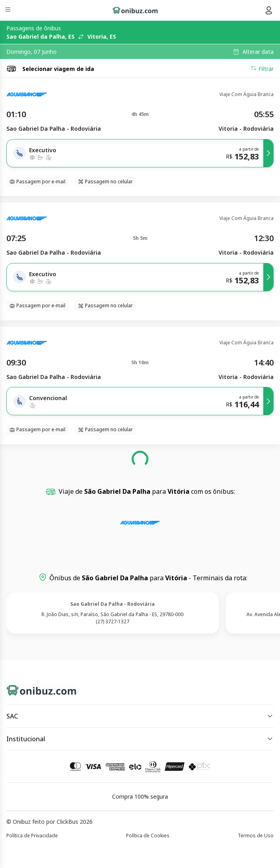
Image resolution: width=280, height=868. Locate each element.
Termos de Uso (256, 836)
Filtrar (262, 69)
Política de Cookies (148, 836)
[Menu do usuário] (269, 10)
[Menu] (9, 11)
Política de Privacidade (32, 836)
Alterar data (258, 52)
